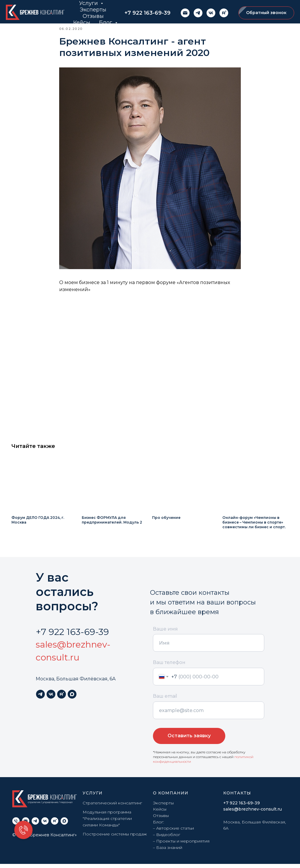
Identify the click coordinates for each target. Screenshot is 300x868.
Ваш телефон (169, 666)
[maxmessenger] (72, 698)
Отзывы (93, 16)
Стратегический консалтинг (112, 807)
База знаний (169, 851)
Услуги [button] (89, 3)
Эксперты (93, 10)
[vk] (211, 13)
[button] (266, 13)
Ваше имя (165, 633)
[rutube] (224, 13)
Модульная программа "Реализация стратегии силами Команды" (107, 822)
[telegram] (198, 13)
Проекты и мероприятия (183, 845)
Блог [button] (106, 23)
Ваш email (165, 700)
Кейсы (82, 23)
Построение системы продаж (115, 838)
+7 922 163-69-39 (148, 13)
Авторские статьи (175, 832)
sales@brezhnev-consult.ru (253, 813)
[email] (185, 13)
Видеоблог (168, 839)
